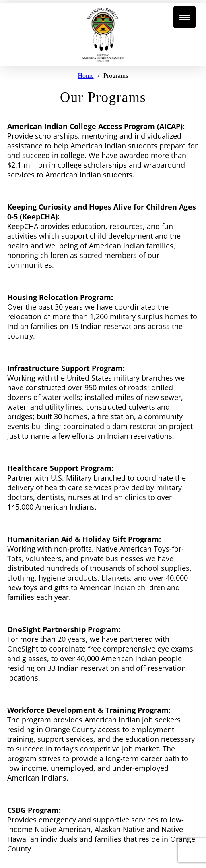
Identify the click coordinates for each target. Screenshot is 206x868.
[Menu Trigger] (184, 17)
